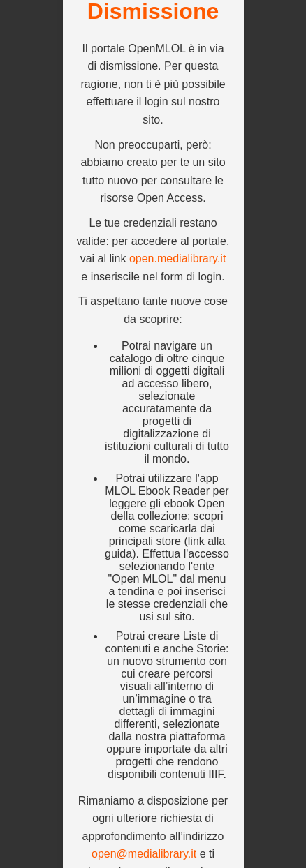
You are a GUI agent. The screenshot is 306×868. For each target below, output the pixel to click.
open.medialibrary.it (177, 259)
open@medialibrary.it (144, 854)
